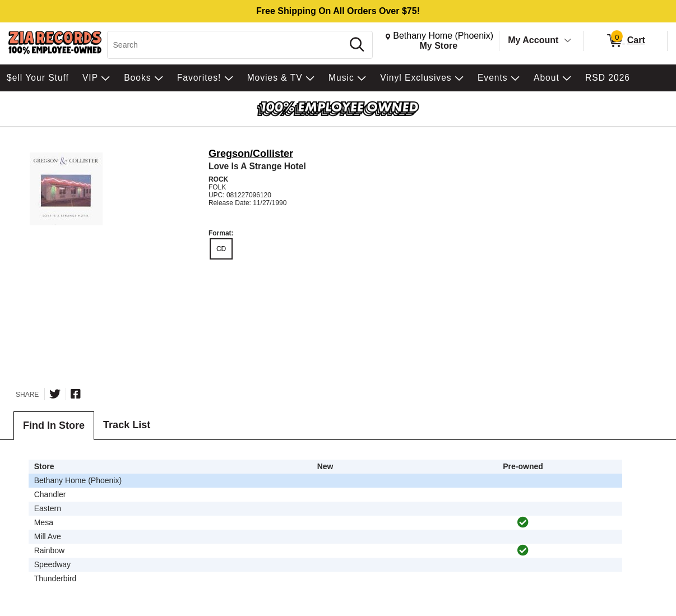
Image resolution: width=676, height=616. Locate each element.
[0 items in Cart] (625, 41)
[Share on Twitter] (55, 394)
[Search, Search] (227, 45)
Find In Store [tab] (54, 425)
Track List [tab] (127, 425)
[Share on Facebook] (76, 394)
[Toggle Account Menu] (568, 41)
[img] (523, 522)
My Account (533, 40)
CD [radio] (221, 249)
